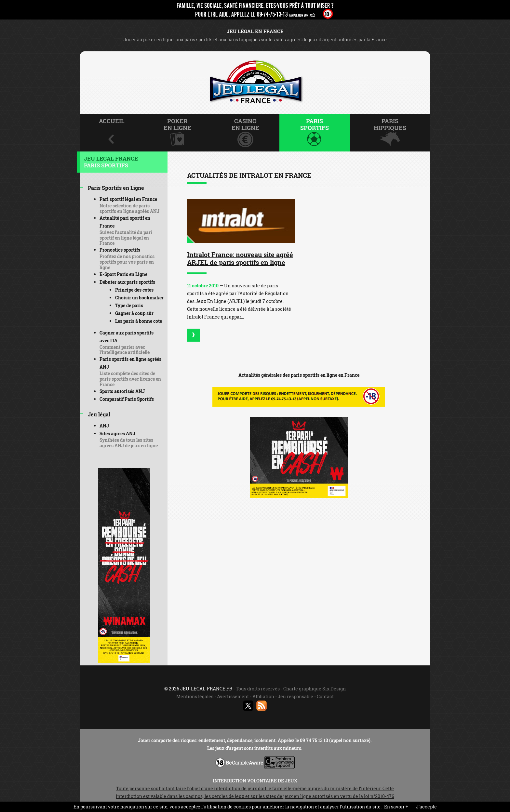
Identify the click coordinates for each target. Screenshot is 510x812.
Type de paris (129, 305)
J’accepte (426, 807)
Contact (325, 696)
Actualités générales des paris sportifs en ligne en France (299, 375)
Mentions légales (195, 696)
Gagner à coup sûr (134, 313)
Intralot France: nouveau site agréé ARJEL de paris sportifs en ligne (240, 258)
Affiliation (263, 696)
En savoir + (396, 807)
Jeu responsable (295, 696)
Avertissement (233, 696)
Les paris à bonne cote (139, 321)
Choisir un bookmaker (139, 298)
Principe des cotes (134, 290)
